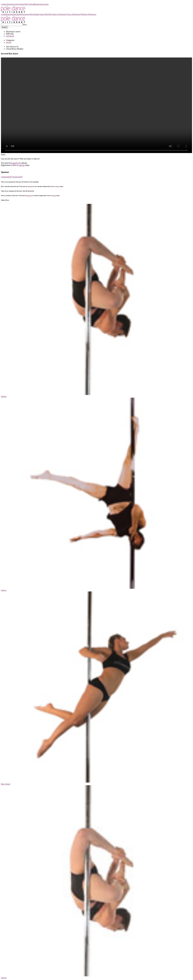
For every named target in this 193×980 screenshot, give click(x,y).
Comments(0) (7, 177)
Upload (31, 4)
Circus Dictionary (73, 14)
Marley (4, 396)
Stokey (4, 590)
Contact (4, 4)
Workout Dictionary (88, 14)
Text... (25, 25)
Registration (39, 4)
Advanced (10, 36)
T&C (26, 4)
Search (5, 27)
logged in (15, 163)
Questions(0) (17, 177)
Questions (11, 4)
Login (46, 4)
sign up (22, 165)
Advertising (20, 4)
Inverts (9, 42)
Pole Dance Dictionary (10, 2)
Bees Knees (6, 784)
